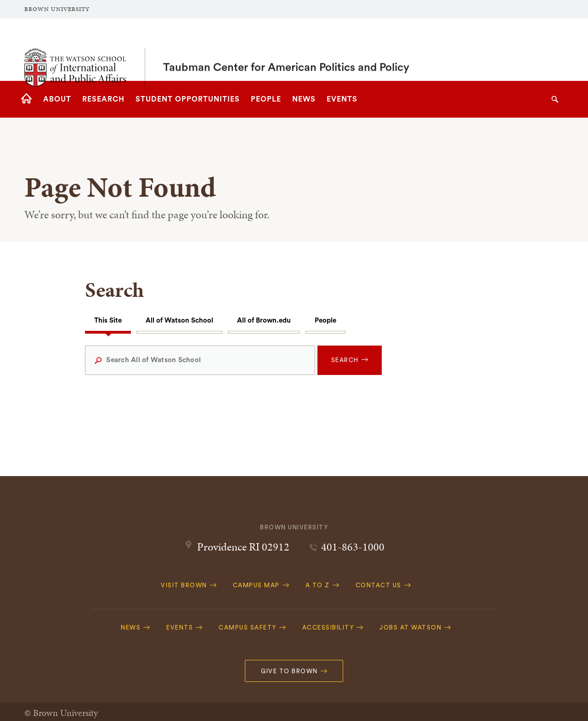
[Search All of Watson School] (200, 360)
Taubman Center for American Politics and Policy (286, 50)
